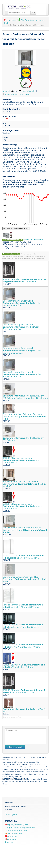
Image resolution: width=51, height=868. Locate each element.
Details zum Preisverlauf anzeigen (16, 228)
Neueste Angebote (11, 815)
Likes (7, 812)
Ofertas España (11, 836)
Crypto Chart (9, 842)
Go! (33, 13)
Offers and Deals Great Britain (16, 831)
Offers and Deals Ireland (14, 833)
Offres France (10, 839)
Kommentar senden (15, 747)
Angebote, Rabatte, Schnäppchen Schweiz (20, 828)
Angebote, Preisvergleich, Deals (16, 825)
